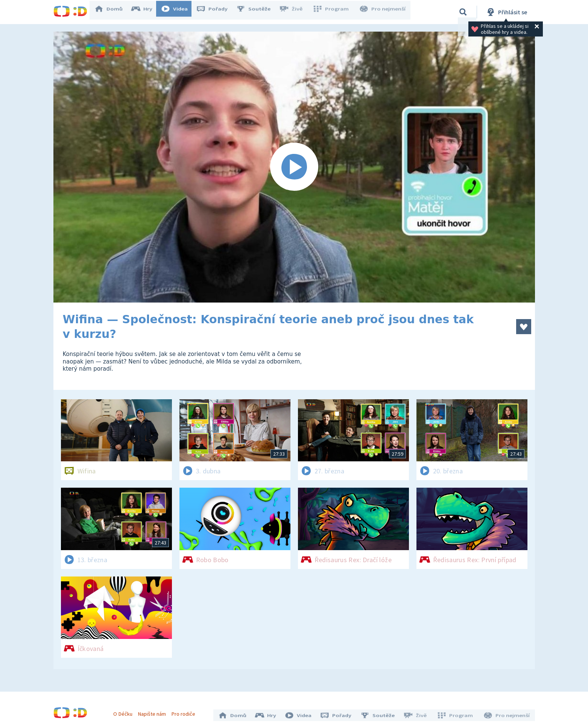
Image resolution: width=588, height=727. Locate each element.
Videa (180, 12)
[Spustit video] (294, 167)
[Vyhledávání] (463, 12)
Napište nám (155, 711)
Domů (114, 12)
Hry (147, 12)
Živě (296, 12)
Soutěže (259, 12)
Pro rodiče (186, 711)
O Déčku (126, 711)
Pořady (217, 12)
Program (334, 12)
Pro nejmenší (384, 12)
